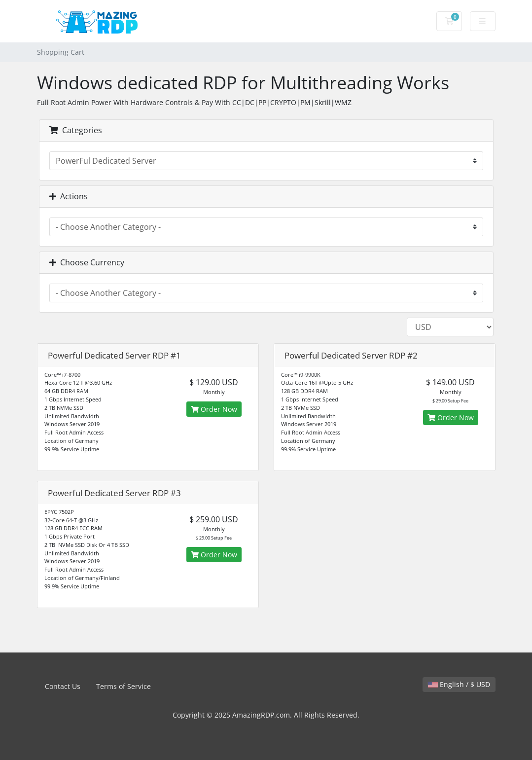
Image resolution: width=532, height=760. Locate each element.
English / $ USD (459, 684)
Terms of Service (124, 686)
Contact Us (63, 686)
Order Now (214, 409)
